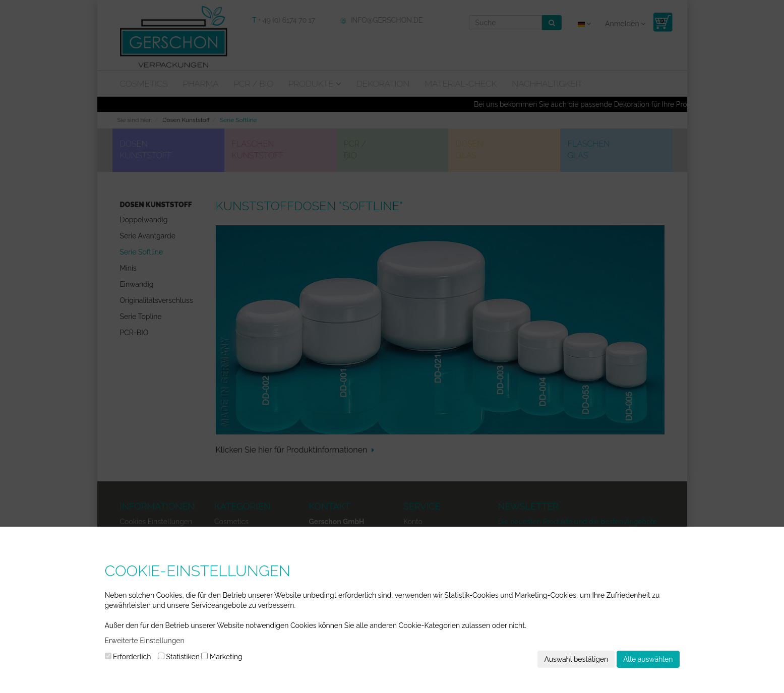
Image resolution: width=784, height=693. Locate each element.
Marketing (222, 657)
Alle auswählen (648, 659)
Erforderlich (128, 657)
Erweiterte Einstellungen (145, 641)
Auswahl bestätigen (576, 659)
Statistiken (179, 657)
